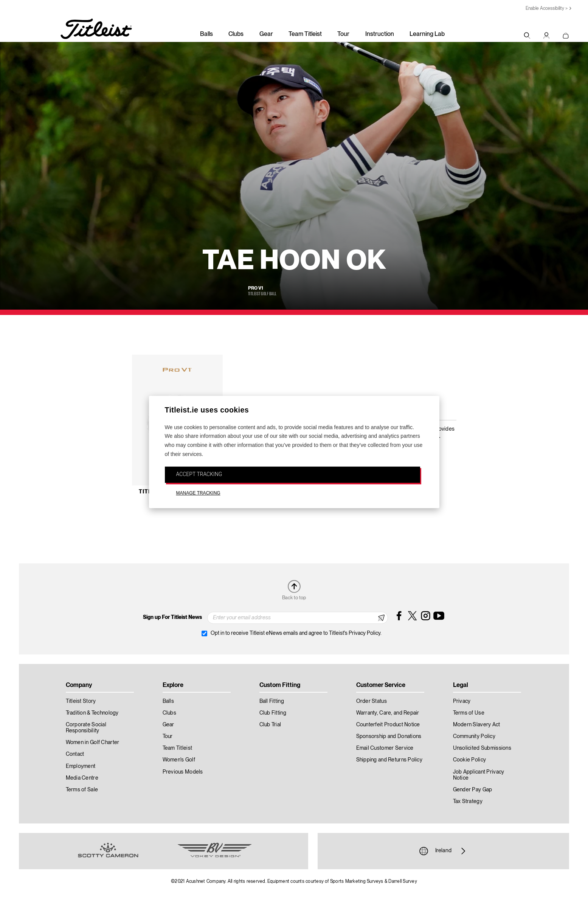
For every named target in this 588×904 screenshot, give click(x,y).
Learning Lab (427, 34)
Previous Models (183, 772)
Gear (266, 34)
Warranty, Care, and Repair (388, 713)
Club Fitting (273, 713)
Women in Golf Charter (93, 743)
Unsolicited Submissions (482, 748)
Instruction (380, 34)
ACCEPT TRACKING (199, 474)
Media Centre (82, 778)
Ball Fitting (272, 701)
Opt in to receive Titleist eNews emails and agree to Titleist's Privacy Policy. (296, 633)
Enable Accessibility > (547, 9)
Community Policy (474, 737)
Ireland (443, 851)
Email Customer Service (385, 748)
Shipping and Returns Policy (389, 760)
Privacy (462, 701)
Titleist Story (81, 701)
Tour (343, 34)
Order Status (372, 701)
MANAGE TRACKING (198, 493)
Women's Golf (179, 760)
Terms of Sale (82, 790)
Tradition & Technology (92, 713)
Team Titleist (305, 34)
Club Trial (270, 725)
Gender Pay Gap (473, 790)
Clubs (236, 34)
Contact (75, 754)
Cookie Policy (470, 760)
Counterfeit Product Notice (388, 725)
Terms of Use (469, 713)
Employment (81, 766)
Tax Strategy (468, 802)
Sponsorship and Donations (389, 737)
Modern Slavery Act (477, 725)
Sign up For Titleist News (172, 617)
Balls (206, 34)
